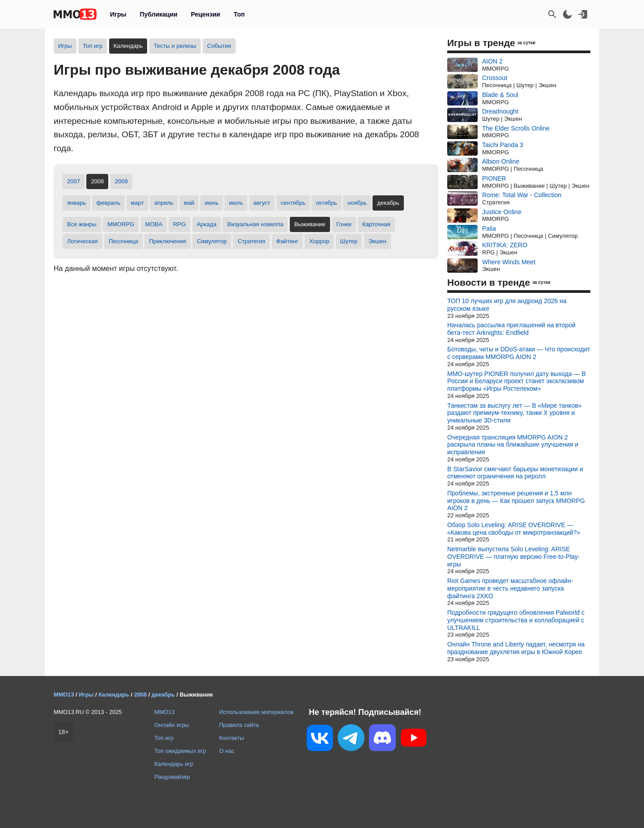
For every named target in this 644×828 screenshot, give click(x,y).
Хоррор (319, 241)
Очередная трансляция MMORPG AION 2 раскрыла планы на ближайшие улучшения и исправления (513, 445)
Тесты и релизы (175, 46)
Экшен (377, 241)
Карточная (376, 224)
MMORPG (121, 224)
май (189, 203)
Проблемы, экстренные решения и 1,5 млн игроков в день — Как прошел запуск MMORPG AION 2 (516, 501)
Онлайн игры (172, 725)
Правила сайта (239, 725)
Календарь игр (174, 764)
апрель (164, 203)
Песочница (123, 241)
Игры (118, 14)
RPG (179, 224)
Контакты (231, 738)
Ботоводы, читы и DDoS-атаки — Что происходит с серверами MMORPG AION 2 (519, 353)
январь (76, 203)
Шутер (349, 241)
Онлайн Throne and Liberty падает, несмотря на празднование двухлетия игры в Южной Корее (516, 648)
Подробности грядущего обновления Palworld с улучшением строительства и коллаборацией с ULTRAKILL (516, 620)
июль (236, 203)
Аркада (207, 224)
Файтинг (288, 241)
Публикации (158, 14)
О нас (227, 751)
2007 (74, 181)
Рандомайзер (172, 777)
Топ (239, 14)
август (262, 203)
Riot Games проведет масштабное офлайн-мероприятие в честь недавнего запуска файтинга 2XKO (510, 588)
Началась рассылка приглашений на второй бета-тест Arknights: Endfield (511, 329)
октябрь (326, 203)
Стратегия (251, 241)
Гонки (344, 224)
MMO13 (165, 712)
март (138, 203)
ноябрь (357, 203)
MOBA (154, 224)
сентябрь (293, 203)
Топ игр (93, 46)
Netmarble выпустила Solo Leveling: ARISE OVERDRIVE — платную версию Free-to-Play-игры (514, 557)
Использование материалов (256, 712)
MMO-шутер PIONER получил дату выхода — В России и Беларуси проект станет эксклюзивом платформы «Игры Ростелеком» (517, 381)
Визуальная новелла (255, 224)
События (219, 46)
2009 (121, 181)
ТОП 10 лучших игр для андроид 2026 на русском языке (507, 305)
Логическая (83, 241)
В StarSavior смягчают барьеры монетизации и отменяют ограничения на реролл (515, 473)
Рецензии (206, 14)
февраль (109, 203)
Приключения (167, 241)
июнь (212, 203)
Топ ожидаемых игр (180, 751)
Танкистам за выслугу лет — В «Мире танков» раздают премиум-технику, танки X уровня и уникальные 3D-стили (514, 413)
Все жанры (82, 224)
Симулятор (212, 241)
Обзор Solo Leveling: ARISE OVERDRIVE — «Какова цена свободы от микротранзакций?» (514, 529)
